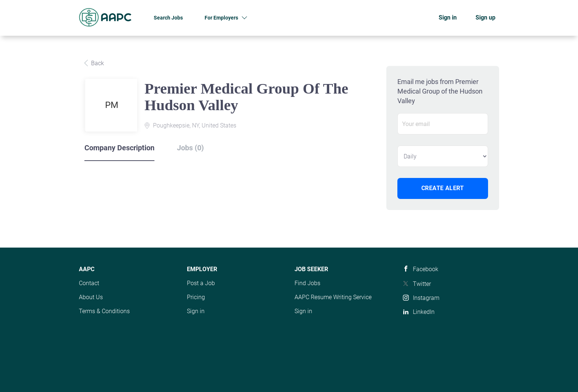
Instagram (426, 298)
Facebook (426, 269)
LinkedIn (424, 312)
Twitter (422, 284)
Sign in (448, 17)
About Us (91, 297)
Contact (89, 283)
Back (97, 63)
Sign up (485, 17)
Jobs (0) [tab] (190, 148)
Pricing (196, 297)
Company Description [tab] (119, 148)
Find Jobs (307, 283)
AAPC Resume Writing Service (333, 297)
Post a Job (201, 283)
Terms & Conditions (104, 311)
